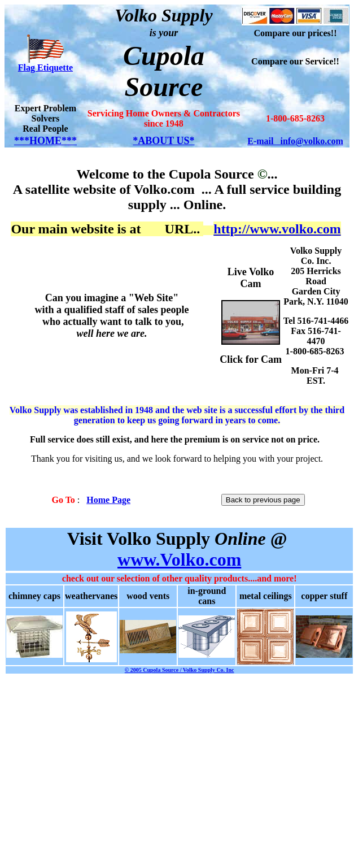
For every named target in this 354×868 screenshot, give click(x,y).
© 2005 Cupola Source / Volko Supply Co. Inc (180, 670)
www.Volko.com (179, 559)
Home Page (108, 500)
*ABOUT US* (163, 141)
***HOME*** (45, 141)
